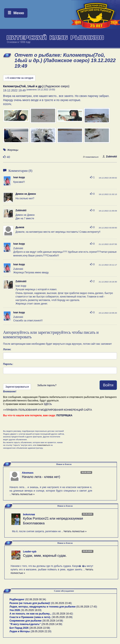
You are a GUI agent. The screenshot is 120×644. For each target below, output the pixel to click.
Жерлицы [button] (13, 150)
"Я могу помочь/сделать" (25, 624)
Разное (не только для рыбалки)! (30, 603)
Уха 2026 (15, 610)
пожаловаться (91, 157)
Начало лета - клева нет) (41, 477)
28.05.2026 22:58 (40, 628)
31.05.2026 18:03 (31, 610)
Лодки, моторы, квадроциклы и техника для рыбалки (42, 607)
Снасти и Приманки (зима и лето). (30, 617)
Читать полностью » (23, 494)
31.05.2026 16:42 (62, 614)
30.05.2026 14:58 (53, 621)
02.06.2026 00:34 (36, 599)
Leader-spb (30, 552)
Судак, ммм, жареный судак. (45, 556)
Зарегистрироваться (17, 387)
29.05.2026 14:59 (52, 624)
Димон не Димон (26, 194)
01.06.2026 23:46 (61, 603)
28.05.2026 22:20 (41, 631)
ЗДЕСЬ (48, 404)
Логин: (7, 349)
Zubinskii (110, 157)
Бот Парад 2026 (19, 628)
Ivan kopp (19, 177)
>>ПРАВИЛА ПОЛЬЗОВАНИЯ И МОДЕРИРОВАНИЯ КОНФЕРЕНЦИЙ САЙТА (48, 410)
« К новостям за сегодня (19, 78)
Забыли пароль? (47, 385)
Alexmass (28, 473)
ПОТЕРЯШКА (64, 415)
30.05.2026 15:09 (62, 617)
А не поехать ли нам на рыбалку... (30, 614)
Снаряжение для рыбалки (26, 621)
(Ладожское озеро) (36, 86)
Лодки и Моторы (20, 631)
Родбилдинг (17, 599)
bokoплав (29, 514)
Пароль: (8, 364)
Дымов (20, 227)
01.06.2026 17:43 (87, 607)
